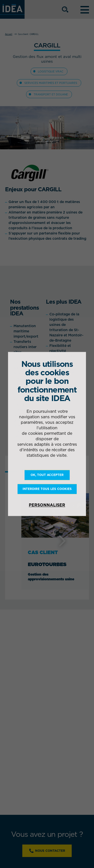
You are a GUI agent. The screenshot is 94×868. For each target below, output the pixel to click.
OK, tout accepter (47, 475)
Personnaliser (47, 505)
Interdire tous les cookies (47, 489)
